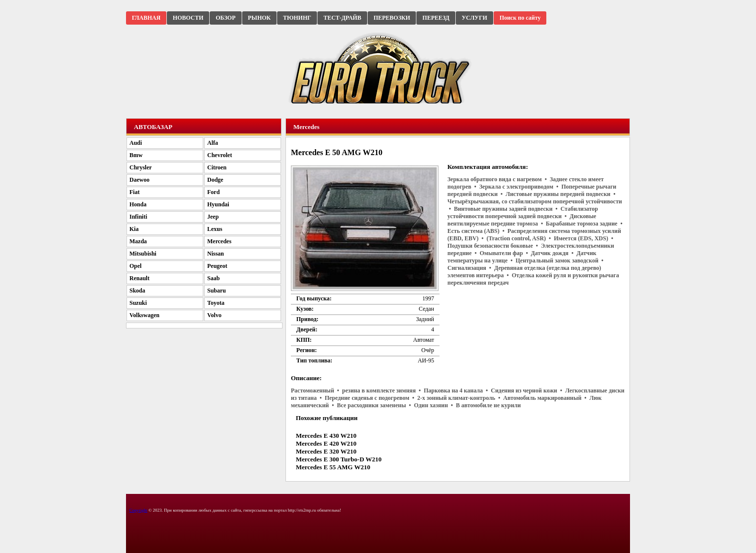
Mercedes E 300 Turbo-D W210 (339, 459)
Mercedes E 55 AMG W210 (333, 467)
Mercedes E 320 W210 (326, 451)
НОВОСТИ (188, 18)
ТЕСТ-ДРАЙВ (342, 18)
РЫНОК (259, 18)
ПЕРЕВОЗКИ (392, 18)
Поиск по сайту (520, 18)
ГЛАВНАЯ (146, 18)
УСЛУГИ (474, 18)
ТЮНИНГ (297, 18)
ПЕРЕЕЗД (436, 18)
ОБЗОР (225, 18)
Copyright (139, 510)
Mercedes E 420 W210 (326, 443)
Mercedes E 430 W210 (326, 436)
